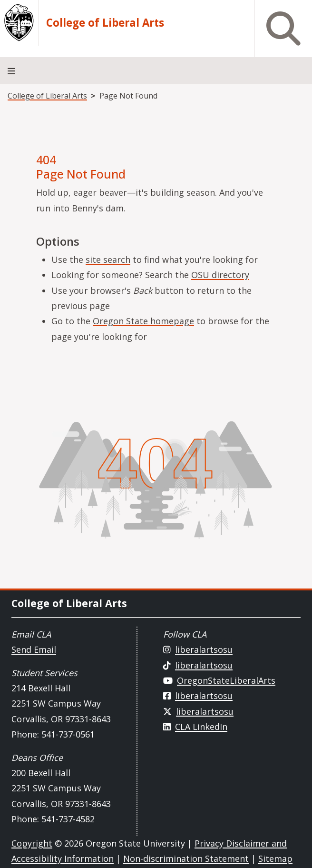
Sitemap (275, 858)
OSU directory (220, 275)
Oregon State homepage (143, 321)
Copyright (32, 843)
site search (108, 259)
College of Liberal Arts (105, 23)
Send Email (34, 649)
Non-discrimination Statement (186, 858)
